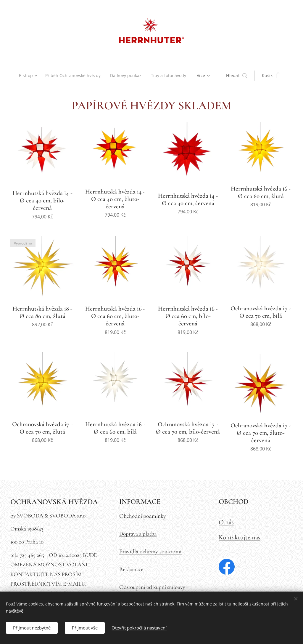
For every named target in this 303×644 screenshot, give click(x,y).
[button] (239, 76)
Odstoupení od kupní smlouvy (152, 587)
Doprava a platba (138, 534)
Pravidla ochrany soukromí (150, 551)
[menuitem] (28, 76)
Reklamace (131, 569)
